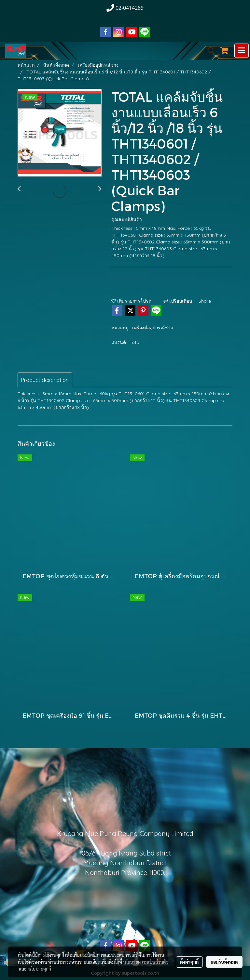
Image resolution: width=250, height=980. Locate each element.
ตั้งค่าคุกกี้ (189, 962)
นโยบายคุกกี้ (40, 969)
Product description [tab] (45, 380)
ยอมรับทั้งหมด (224, 962)
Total (135, 342)
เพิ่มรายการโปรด (131, 301)
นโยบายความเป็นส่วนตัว (146, 962)
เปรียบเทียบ (178, 301)
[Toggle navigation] (242, 51)
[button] (209, 51)
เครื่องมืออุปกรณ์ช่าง (153, 328)
